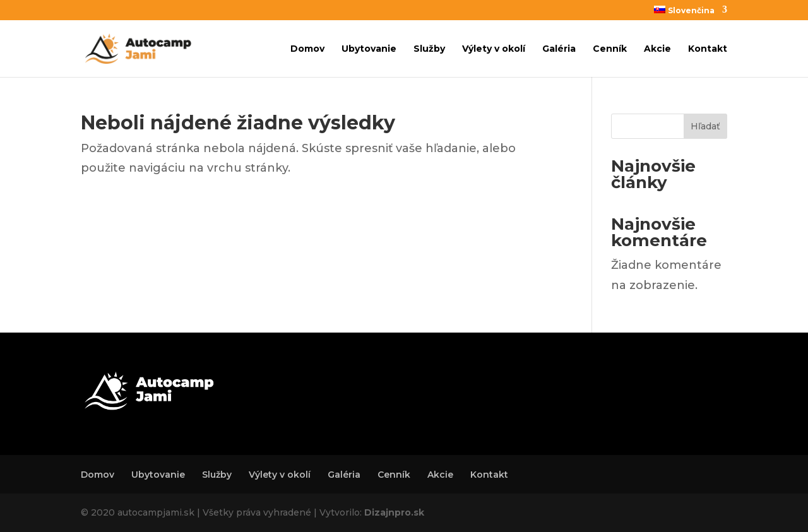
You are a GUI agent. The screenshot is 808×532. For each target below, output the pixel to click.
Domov (307, 49)
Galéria (559, 49)
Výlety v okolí (494, 49)
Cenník (610, 49)
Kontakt (708, 49)
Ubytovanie (369, 49)
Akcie (657, 49)
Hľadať (705, 126)
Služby (429, 49)
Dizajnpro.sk (394, 512)
